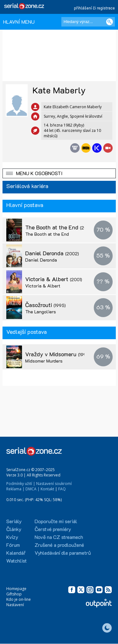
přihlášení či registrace (94, 8)
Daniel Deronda (52, 253)
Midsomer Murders (44, 361)
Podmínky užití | (21, 484)
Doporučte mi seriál (56, 521)
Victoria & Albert (54, 279)
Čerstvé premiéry (53, 529)
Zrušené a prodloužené (59, 545)
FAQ (62, 489)
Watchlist (17, 561)
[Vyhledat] (110, 22)
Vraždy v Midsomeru (64, 354)
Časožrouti (45, 305)
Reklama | (15, 489)
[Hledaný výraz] (88, 22)
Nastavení (15, 605)
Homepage (16, 589)
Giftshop (14, 594)
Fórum (13, 545)
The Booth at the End (65, 227)
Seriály (14, 521)
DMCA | (33, 489)
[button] (59, 173)
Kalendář (16, 553)
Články (14, 529)
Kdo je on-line (19, 599)
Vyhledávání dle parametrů (63, 553)
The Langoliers (41, 312)
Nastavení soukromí (54, 484)
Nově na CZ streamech (59, 537)
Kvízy (12, 537)
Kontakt (47, 489)
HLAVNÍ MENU (19, 22)
